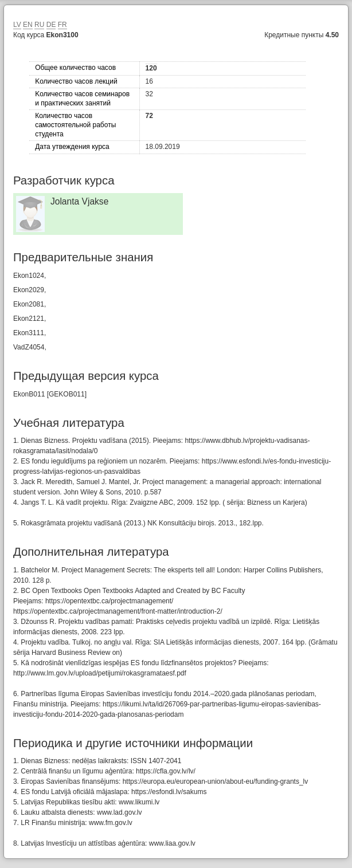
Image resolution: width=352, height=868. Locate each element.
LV (17, 25)
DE (51, 25)
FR (62, 25)
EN (28, 25)
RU (39, 25)
